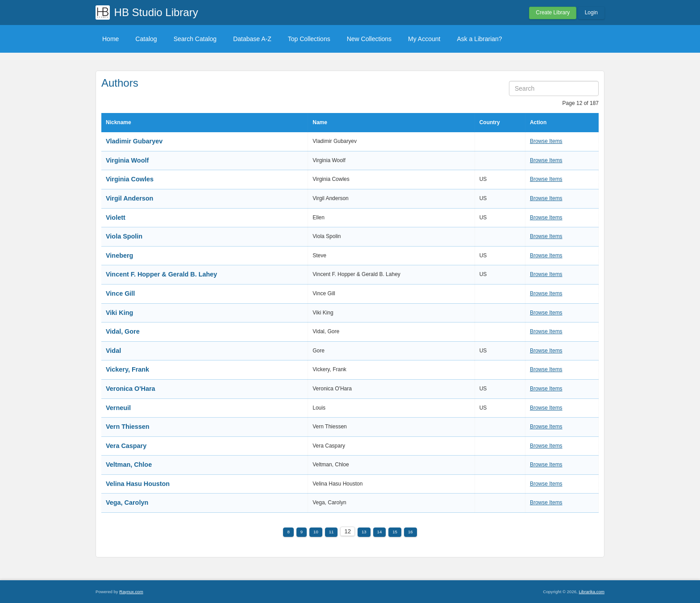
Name (320, 122)
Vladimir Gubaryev (134, 141)
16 (410, 532)
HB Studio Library (156, 12)
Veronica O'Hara (131, 389)
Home (110, 39)
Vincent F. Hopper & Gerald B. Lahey (161, 274)
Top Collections (309, 39)
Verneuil (118, 408)
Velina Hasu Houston (138, 484)
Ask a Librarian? (479, 39)
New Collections (369, 39)
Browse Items (546, 141)
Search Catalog (195, 39)
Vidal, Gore (123, 331)
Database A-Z (252, 39)
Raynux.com (131, 592)
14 (380, 532)
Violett (116, 218)
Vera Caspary (126, 446)
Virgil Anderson (129, 198)
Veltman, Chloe (129, 465)
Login (591, 13)
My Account (424, 39)
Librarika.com (592, 592)
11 (331, 532)
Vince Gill (120, 293)
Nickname (119, 122)
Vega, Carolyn (127, 502)
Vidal (113, 351)
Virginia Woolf (127, 160)
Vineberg (119, 255)
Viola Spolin (124, 236)
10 (316, 532)
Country (490, 122)
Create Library (553, 13)
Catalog (146, 39)
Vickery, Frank (127, 369)
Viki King (119, 313)
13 (364, 532)
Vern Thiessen (128, 427)
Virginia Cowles (130, 179)
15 (395, 532)
